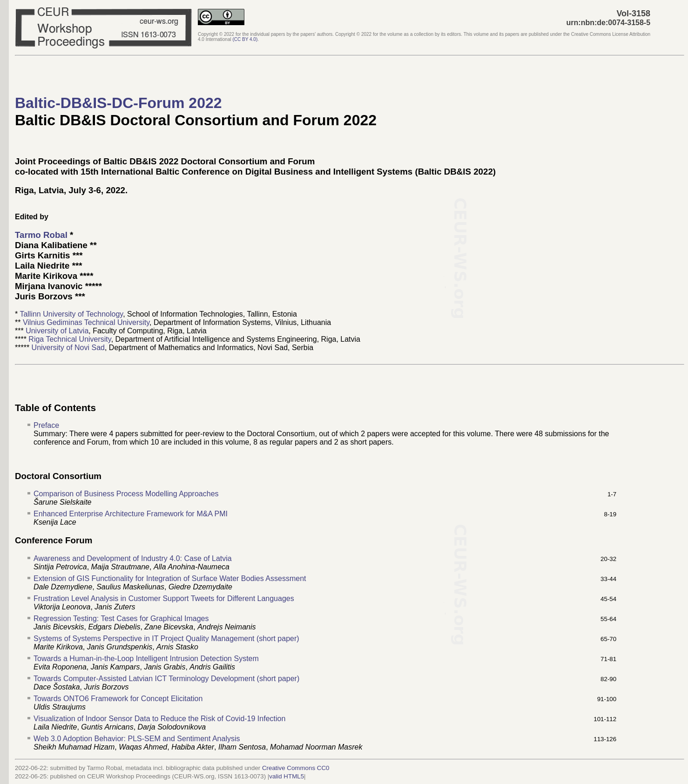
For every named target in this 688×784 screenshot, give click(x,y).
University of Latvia (57, 331)
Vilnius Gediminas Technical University (86, 322)
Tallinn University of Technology (71, 314)
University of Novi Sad (68, 348)
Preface (46, 425)
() (245, 39)
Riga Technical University (70, 339)
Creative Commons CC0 (296, 768)
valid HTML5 (287, 776)
